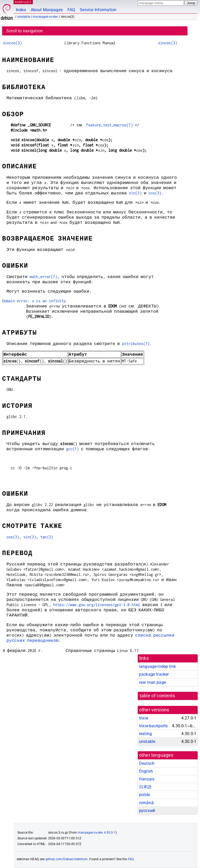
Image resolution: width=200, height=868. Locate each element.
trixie (144, 718)
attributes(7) (136, 344)
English (146, 771)
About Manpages (47, 10)
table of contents (157, 696)
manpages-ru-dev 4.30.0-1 (97, 833)
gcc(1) (73, 449)
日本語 (145, 787)
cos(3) (155, 193)
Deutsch (147, 763)
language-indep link (157, 666)
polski (145, 795)
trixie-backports (153, 726)
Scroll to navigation (24, 31)
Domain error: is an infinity (34, 301)
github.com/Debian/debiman (67, 859)
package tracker (154, 674)
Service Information (98, 10)
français (147, 779)
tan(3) (47, 537)
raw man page (152, 682)
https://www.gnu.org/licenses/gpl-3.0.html (97, 605)
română (146, 803)
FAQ (71, 10)
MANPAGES (23, 2)
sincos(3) (12, 43)
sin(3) (135, 193)
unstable (24, 17)
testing (145, 734)
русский (147, 811)
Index (21, 10)
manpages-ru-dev (45, 17)
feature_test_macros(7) (109, 125)
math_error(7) (43, 277)
